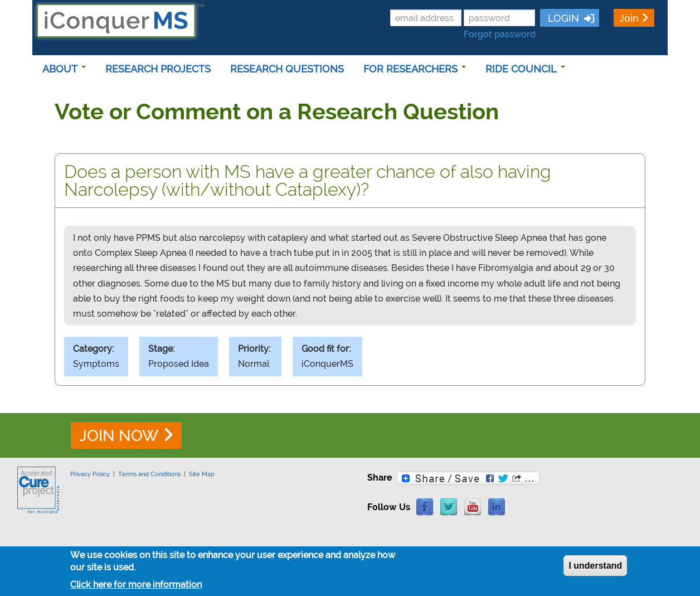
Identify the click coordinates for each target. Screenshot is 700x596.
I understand (595, 568)
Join (629, 18)
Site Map (202, 474)
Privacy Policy (90, 474)
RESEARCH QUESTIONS (287, 69)
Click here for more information (136, 587)
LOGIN (562, 18)
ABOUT (64, 69)
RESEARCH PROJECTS (158, 69)
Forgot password (500, 34)
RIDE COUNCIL (525, 69)
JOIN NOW (119, 436)
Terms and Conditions (149, 474)
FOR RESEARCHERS (415, 69)
